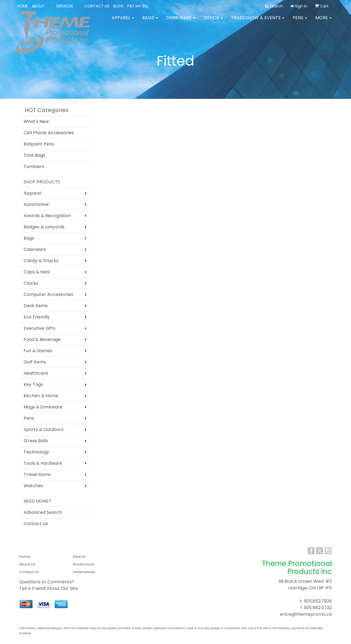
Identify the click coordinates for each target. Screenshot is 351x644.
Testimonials (84, 572)
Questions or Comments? (47, 582)
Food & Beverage (42, 339)
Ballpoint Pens (39, 144)
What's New (36, 121)
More (324, 22)
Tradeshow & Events (258, 22)
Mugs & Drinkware (43, 407)
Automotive (36, 204)
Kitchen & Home (41, 396)
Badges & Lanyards (44, 227)
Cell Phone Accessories (49, 133)
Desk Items (36, 306)
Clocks (31, 283)
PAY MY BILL (138, 6)
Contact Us (36, 524)
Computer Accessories (48, 294)
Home (25, 557)
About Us (27, 564)
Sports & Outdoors (44, 429)
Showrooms (83, 564)
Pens (300, 22)
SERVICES (65, 6)
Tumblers (34, 166)
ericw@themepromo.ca (306, 614)
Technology (36, 452)
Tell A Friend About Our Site (49, 588)
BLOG (118, 6)
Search (79, 557)
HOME (22, 6)
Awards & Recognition (47, 216)
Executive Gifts (39, 328)
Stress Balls (36, 441)
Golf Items (35, 362)
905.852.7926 (318, 601)
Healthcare (36, 373)
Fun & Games (38, 351)
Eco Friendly (37, 317)
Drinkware (181, 22)
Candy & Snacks (41, 261)
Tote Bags (34, 155)
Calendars (35, 249)
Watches (33, 486)
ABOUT (38, 6)
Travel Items (37, 474)
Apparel (123, 22)
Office (213, 22)
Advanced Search (43, 512)
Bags (150, 22)
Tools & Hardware (43, 463)
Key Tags (33, 384)
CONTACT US (97, 6)
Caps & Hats (37, 272)
